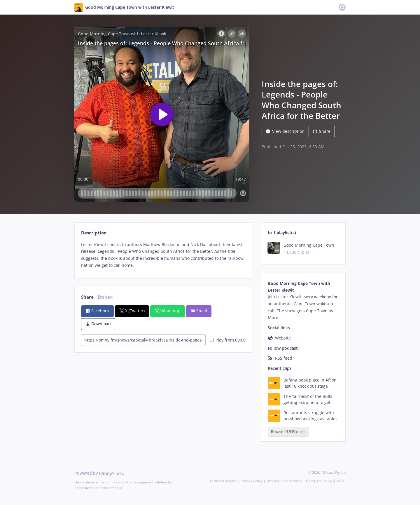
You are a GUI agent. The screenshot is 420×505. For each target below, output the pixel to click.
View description (285, 131)
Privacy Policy (252, 481)
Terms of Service (223, 481)
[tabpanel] (163, 255)
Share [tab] (87, 297)
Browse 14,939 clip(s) (288, 432)
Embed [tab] (105, 297)
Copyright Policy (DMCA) (326, 481)
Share (322, 131)
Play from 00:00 (228, 340)
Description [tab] (94, 233)
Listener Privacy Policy (284, 481)
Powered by (99, 473)
